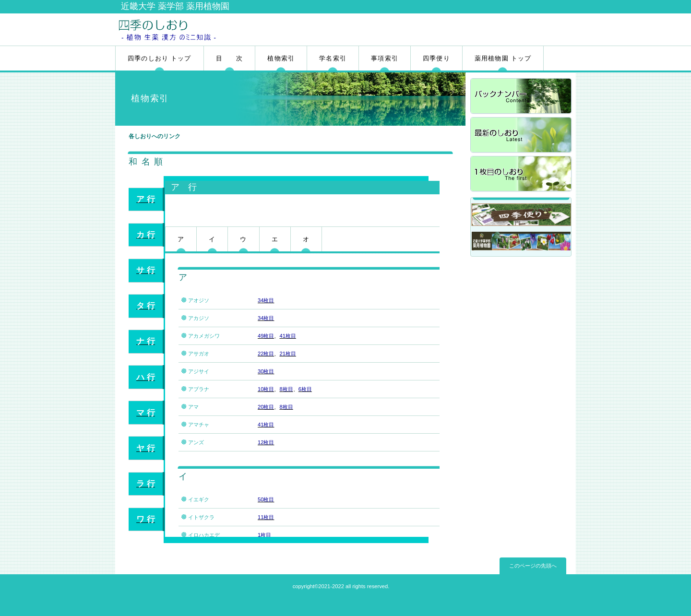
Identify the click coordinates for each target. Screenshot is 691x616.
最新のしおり (522, 136)
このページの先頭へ (533, 566)
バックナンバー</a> (522, 97)
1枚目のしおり (522, 174)
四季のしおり (229, 29)
